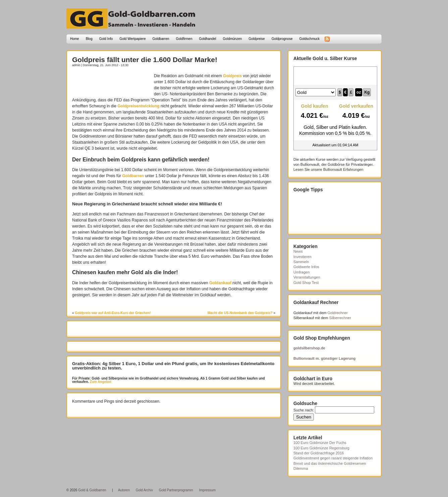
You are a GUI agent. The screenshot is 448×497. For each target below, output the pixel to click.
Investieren (302, 257)
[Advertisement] (111, 83)
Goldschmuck (309, 39)
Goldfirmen (184, 39)
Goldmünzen (233, 39)
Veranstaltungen (307, 277)
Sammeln (301, 262)
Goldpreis (232, 76)
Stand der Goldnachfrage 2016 (319, 453)
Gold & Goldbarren (92, 490)
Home (75, 39)
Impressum (207, 490)
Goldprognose (282, 39)
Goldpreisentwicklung (138, 106)
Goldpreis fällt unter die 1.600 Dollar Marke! (145, 60)
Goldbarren (161, 39)
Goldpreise (257, 39)
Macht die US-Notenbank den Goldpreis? (240, 313)
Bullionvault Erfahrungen (343, 169)
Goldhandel (207, 39)
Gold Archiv (144, 490)
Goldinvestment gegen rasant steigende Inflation (333, 458)
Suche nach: (304, 410)
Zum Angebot (100, 382)
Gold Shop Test (306, 283)
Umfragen (301, 272)
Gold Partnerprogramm (176, 490)
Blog (89, 39)
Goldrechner (338, 313)
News (298, 251)
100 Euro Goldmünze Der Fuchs (320, 443)
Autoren (124, 490)
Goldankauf (220, 283)
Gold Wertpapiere (132, 39)
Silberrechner (340, 318)
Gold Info (106, 39)
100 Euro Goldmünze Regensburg (321, 448)
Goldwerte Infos (306, 267)
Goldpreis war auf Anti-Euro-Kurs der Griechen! (113, 313)
